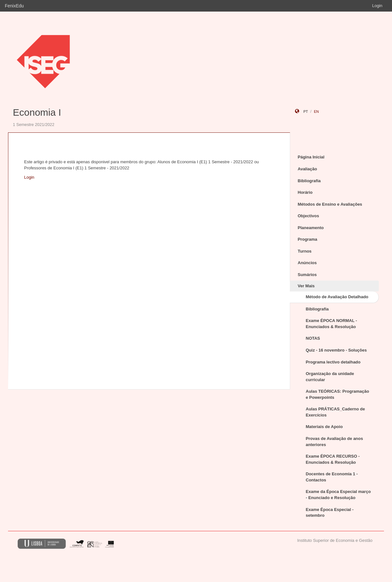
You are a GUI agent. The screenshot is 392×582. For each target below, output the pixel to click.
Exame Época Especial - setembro (330, 513)
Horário (305, 192)
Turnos (305, 251)
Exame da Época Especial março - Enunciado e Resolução (338, 495)
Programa (308, 239)
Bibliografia (309, 181)
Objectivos (308, 216)
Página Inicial (311, 157)
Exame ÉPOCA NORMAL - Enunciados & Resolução (332, 324)
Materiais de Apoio (324, 427)
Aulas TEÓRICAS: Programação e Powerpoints (338, 394)
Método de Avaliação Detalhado (337, 297)
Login (377, 6)
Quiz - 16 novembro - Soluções (336, 350)
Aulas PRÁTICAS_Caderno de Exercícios (335, 412)
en (316, 112)
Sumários (307, 275)
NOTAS (313, 338)
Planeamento (311, 228)
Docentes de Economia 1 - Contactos (332, 477)
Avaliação (307, 169)
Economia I (37, 112)
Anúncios (307, 263)
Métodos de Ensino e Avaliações (330, 204)
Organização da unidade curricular (330, 377)
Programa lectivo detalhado (333, 362)
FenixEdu (14, 6)
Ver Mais (306, 286)
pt (306, 112)
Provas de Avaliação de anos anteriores (334, 442)
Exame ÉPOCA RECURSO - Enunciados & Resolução (333, 459)
